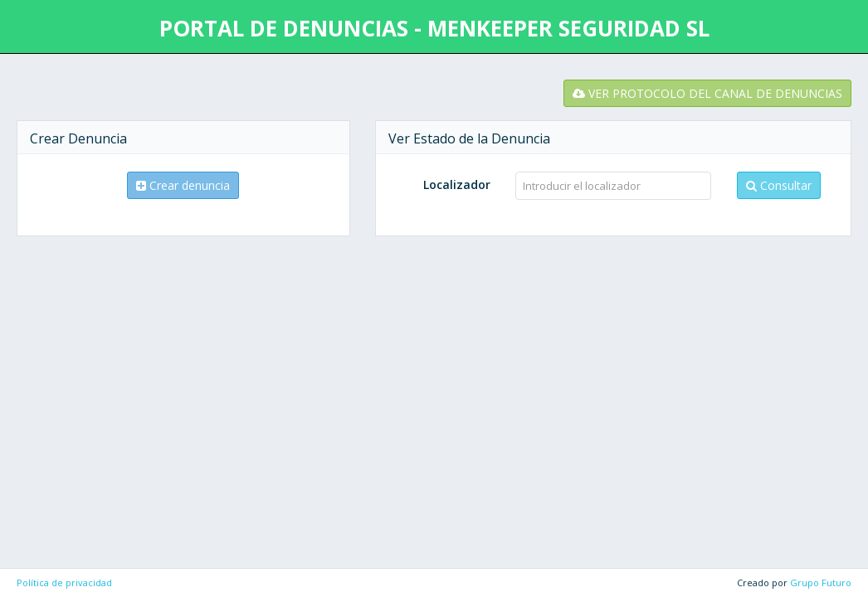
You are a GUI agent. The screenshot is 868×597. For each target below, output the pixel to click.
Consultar (779, 185)
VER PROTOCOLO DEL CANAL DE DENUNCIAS (707, 93)
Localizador (457, 184)
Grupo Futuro (821, 582)
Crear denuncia (183, 185)
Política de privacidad (64, 582)
